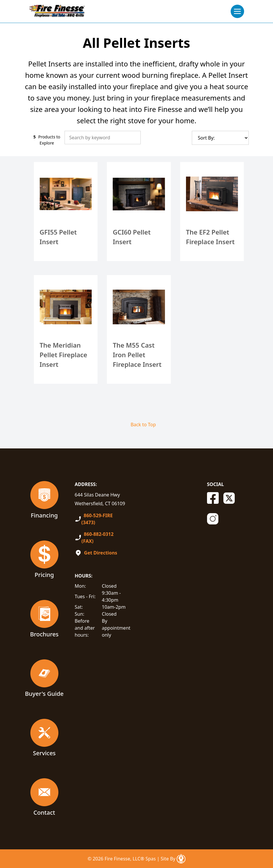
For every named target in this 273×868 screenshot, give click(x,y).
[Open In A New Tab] (181, 859)
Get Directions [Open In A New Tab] (101, 553)
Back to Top (143, 425)
